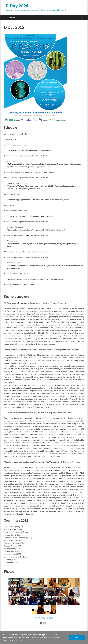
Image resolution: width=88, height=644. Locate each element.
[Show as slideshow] (44, 618)
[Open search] (82, 18)
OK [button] (77, 638)
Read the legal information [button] (14, 640)
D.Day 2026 (17, 6)
